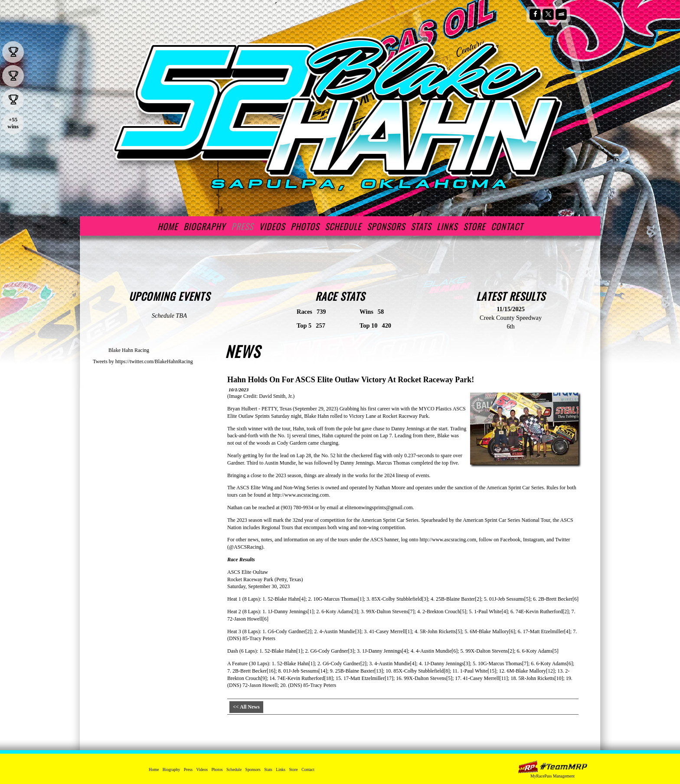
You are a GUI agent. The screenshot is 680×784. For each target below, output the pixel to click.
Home (168, 226)
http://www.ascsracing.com (301, 495)
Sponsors (386, 226)
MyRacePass (552, 767)
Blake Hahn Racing (129, 350)
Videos (272, 226)
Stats (421, 226)
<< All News (246, 707)
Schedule (343, 226)
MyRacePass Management (552, 776)
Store (474, 226)
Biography (204, 226)
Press (242, 226)
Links (447, 226)
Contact (507, 226)
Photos (305, 226)
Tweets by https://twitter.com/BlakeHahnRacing (143, 361)
